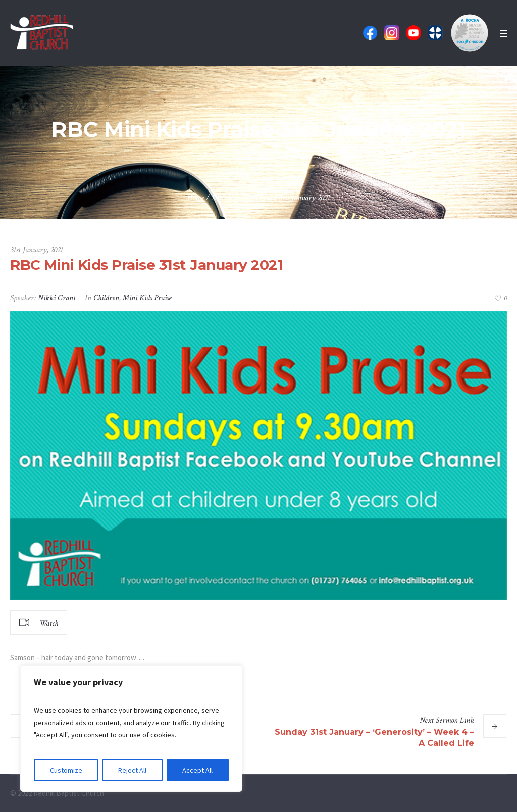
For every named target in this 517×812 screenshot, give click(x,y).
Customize (66, 770)
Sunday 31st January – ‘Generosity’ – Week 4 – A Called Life (374, 737)
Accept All (197, 770)
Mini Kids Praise (147, 298)
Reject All (132, 770)
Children (106, 298)
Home (196, 198)
